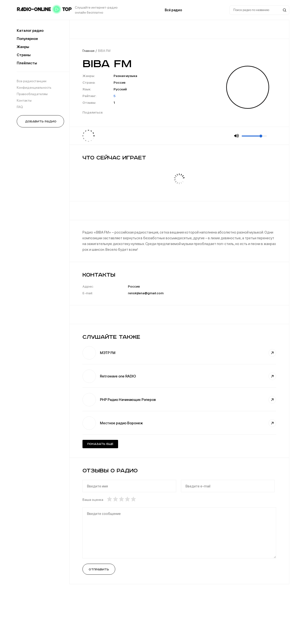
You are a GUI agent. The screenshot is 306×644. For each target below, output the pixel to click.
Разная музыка (125, 76)
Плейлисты (27, 63)
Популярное (27, 39)
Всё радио (173, 10)
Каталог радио (30, 31)
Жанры (23, 47)
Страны (24, 55)
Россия (119, 82)
